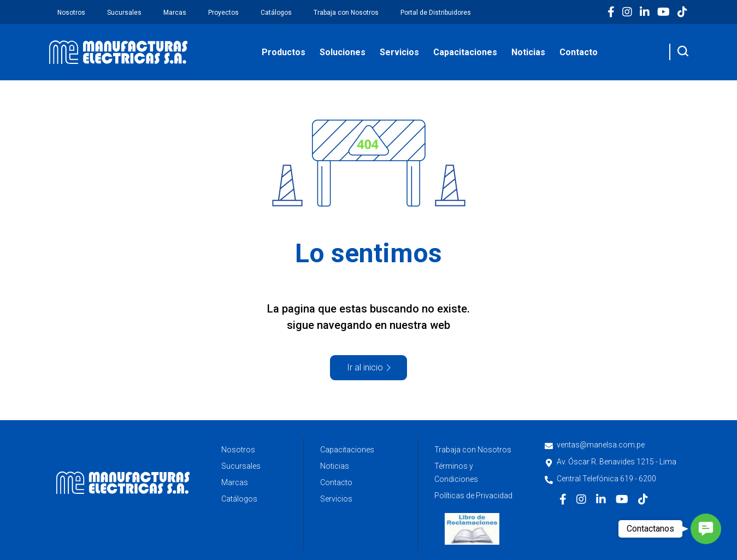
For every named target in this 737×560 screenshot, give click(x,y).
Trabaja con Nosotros (346, 13)
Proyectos (223, 13)
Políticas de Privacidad (473, 496)
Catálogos (276, 13)
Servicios (399, 52)
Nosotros (71, 13)
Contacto (579, 52)
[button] (706, 529)
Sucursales (124, 13)
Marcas (175, 13)
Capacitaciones (465, 52)
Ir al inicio (365, 367)
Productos (284, 52)
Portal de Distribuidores (436, 13)
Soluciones (343, 52)
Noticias (528, 52)
